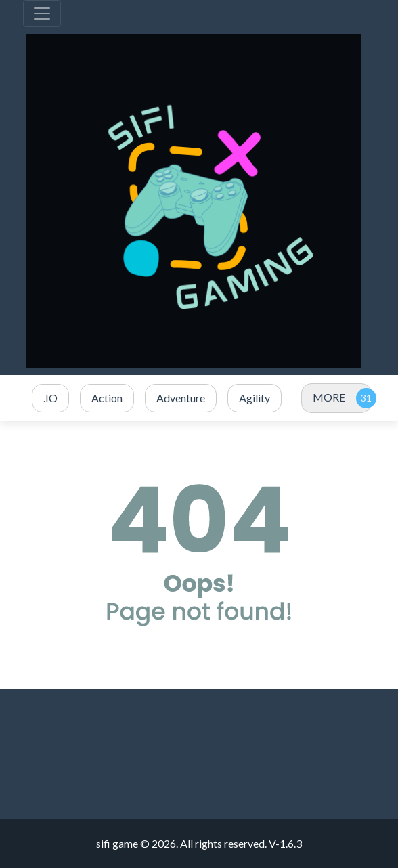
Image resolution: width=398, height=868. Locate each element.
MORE (329, 397)
